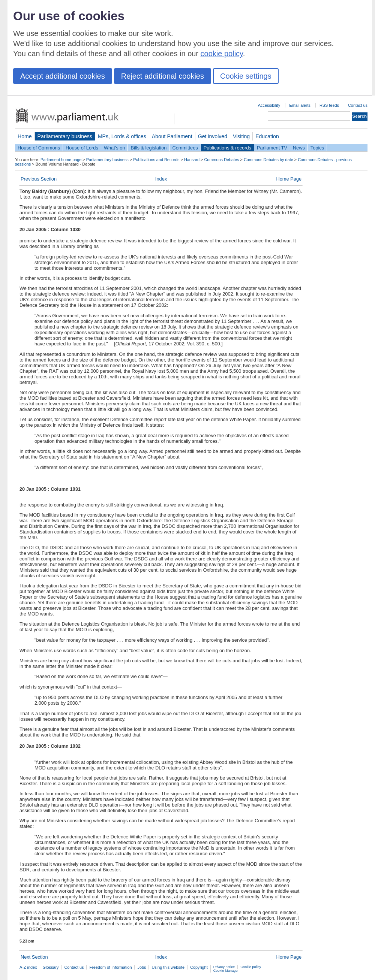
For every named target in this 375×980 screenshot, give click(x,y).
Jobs (142, 967)
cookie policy (222, 54)
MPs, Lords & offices (122, 136)
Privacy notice (224, 967)
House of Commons (39, 148)
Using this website (168, 967)
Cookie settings (246, 76)
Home (25, 136)
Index (161, 179)
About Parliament (172, 136)
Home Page (289, 179)
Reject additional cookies (163, 76)
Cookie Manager (226, 971)
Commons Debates (221, 160)
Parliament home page (61, 160)
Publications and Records (156, 160)
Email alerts (300, 105)
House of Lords (82, 148)
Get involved (213, 136)
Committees (185, 148)
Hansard (192, 160)
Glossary (51, 967)
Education (267, 136)
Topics (317, 148)
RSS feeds (329, 105)
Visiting (241, 136)
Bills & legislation (148, 148)
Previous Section (39, 179)
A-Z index (28, 967)
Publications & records (227, 148)
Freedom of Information (110, 967)
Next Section (34, 957)
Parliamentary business (65, 136)
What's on (115, 148)
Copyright (199, 967)
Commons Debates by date (268, 160)
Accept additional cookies (63, 76)
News (299, 148)
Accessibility (269, 105)
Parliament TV (272, 148)
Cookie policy (251, 967)
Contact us (358, 105)
